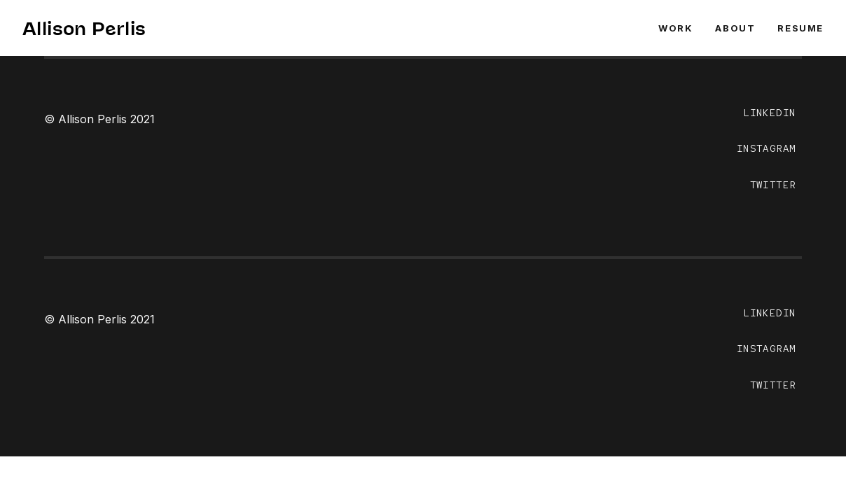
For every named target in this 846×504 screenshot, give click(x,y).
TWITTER (773, 185)
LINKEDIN (769, 113)
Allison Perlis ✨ (97, 28)
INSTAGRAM (767, 148)
